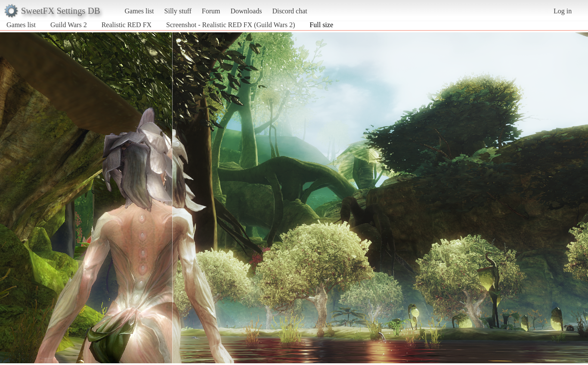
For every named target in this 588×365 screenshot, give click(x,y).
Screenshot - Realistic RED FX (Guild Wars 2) (231, 25)
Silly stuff (178, 11)
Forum (211, 11)
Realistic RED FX (127, 25)
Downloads (246, 11)
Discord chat (289, 11)
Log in (563, 11)
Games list (139, 11)
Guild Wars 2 (69, 25)
